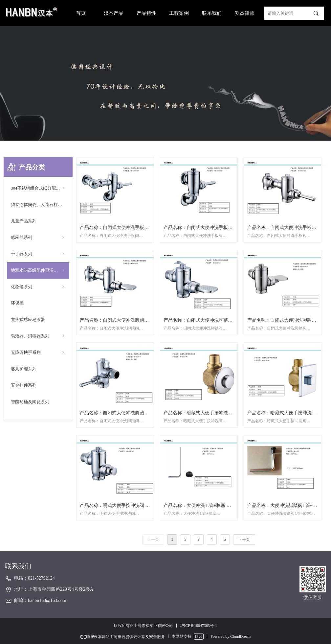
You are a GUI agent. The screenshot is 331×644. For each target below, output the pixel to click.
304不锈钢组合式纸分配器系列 (40, 188)
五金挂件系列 (24, 385)
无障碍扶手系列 (38, 353)
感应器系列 (38, 238)
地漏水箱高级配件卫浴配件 (38, 270)
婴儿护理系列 (24, 369)
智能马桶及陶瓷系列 (30, 402)
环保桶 (17, 303)
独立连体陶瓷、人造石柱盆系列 (40, 205)
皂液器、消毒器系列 (38, 336)
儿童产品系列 (24, 221)
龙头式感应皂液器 (28, 320)
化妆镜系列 (38, 287)
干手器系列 (38, 254)
